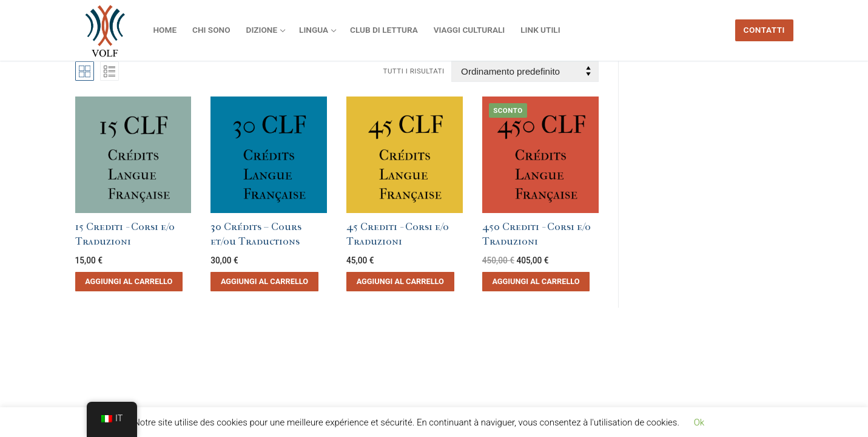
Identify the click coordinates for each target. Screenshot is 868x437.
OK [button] (725, 422)
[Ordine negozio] (525, 71)
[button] (129, 282)
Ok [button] (699, 422)
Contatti (764, 30)
